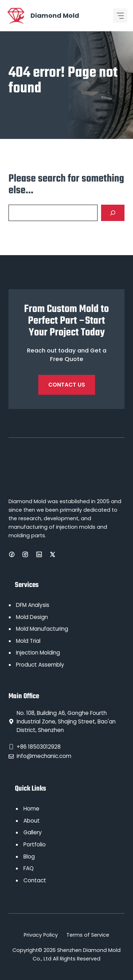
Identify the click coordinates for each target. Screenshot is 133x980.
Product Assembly (40, 665)
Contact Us (67, 385)
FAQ (29, 868)
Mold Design (32, 617)
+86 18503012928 (39, 747)
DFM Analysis (33, 605)
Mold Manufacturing (42, 629)
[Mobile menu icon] (120, 16)
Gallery (33, 832)
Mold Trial (28, 641)
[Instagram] (25, 554)
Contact (35, 880)
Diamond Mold (55, 16)
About (32, 821)
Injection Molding (38, 653)
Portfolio (35, 844)
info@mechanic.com (44, 756)
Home (31, 809)
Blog (29, 857)
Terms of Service (88, 935)
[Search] (113, 213)
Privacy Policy (41, 935)
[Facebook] (12, 554)
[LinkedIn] (39, 554)
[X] (52, 554)
